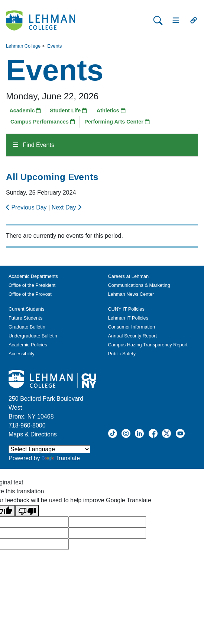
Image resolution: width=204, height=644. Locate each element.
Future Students (25, 318)
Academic (25, 110)
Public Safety (122, 354)
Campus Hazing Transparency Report (148, 345)
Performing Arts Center (117, 122)
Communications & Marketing (139, 285)
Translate (61, 458)
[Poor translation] (27, 511)
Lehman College (23, 46)
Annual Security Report (133, 336)
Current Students (27, 309)
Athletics (111, 110)
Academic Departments (33, 276)
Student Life (68, 110)
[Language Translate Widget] (49, 449)
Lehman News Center (131, 294)
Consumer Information (132, 327)
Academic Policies (28, 345)
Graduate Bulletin (27, 327)
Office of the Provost (30, 294)
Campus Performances (43, 122)
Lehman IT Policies (128, 318)
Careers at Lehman (129, 276)
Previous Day (27, 207)
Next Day (67, 207)
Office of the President (32, 285)
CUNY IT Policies (126, 309)
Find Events (34, 145)
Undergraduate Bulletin (33, 336)
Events (54, 46)
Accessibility (22, 354)
